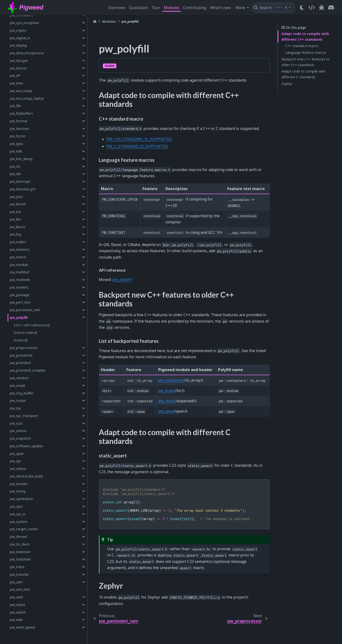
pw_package (20, 295)
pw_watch (18, 612)
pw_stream (19, 484)
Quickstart (138, 8)
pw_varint (18, 605)
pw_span (17, 454)
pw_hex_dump (21, 159)
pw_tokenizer (20, 552)
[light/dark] (302, 8)
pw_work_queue (23, 627)
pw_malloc (18, 242)
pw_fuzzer (18, 136)
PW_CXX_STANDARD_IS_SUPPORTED (139, 139)
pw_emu (17, 83)
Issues (19, 340)
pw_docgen (19, 61)
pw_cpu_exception (24, 23)
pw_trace (17, 567)
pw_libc (16, 219)
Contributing (195, 8)
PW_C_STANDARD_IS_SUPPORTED (137, 146)
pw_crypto (18, 30)
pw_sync (17, 506)
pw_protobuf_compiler (28, 370)
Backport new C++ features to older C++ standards (306, 62)
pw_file (15, 106)
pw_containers (21, 15)
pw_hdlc (16, 151)
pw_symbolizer (22, 499)
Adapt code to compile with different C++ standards (305, 37)
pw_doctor (19, 68)
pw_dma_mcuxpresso (27, 53)
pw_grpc (17, 144)
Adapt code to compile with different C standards (303, 74)
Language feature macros (306, 52)
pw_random (19, 378)
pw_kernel (18, 204)
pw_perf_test (20, 302)
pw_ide (15, 174)
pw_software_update (27, 446)
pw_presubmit (21, 355)
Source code (24, 332)
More (241, 8)
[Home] (95, 22)
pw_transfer (19, 574)
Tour (156, 8)
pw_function (19, 129)
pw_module (19, 265)
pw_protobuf (20, 363)
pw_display (19, 45)
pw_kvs (16, 212)
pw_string (18, 491)
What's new (220, 8)
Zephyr (287, 84)
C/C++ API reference (30, 325)
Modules (172, 8)
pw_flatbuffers (21, 113)
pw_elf (15, 76)
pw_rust (16, 423)
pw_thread (18, 537)
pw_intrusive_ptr (23, 189)
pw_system (19, 522)
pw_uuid (16, 597)
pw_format (19, 121)
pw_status (18, 469)
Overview (117, 8)
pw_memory (20, 249)
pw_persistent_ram (25, 310)
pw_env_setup (21, 91)
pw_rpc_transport (24, 416)
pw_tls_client (20, 544)
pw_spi (15, 461)
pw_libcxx (18, 227)
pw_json (16, 197)
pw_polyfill (19, 317)
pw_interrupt (20, 181)
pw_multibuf (20, 272)
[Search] (273, 8)
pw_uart (16, 582)
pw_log (16, 234)
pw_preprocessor (24, 348)
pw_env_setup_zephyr (27, 98)
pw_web (16, 620)
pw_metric (18, 257)
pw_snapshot (20, 438)
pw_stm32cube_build (26, 476)
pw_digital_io (20, 38)
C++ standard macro (302, 46)
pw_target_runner (24, 529)
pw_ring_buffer (22, 393)
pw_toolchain (20, 559)
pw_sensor (18, 431)
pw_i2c (15, 166)
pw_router (18, 401)
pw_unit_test (20, 589)
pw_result (18, 386)
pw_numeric (19, 287)
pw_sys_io (18, 514)
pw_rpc (16, 408)
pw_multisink (20, 280)
